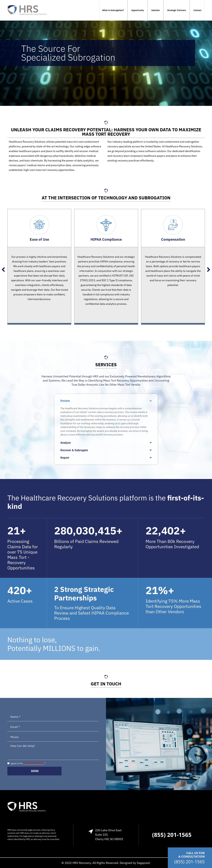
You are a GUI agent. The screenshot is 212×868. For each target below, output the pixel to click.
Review (65, 401)
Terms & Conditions (33, 763)
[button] (106, 401)
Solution (156, 10)
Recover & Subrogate (74, 450)
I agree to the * (28, 763)
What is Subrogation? (113, 10)
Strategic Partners (177, 10)
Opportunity (138, 10)
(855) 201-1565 (189, 862)
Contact (197, 10)
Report (65, 458)
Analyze (66, 443)
